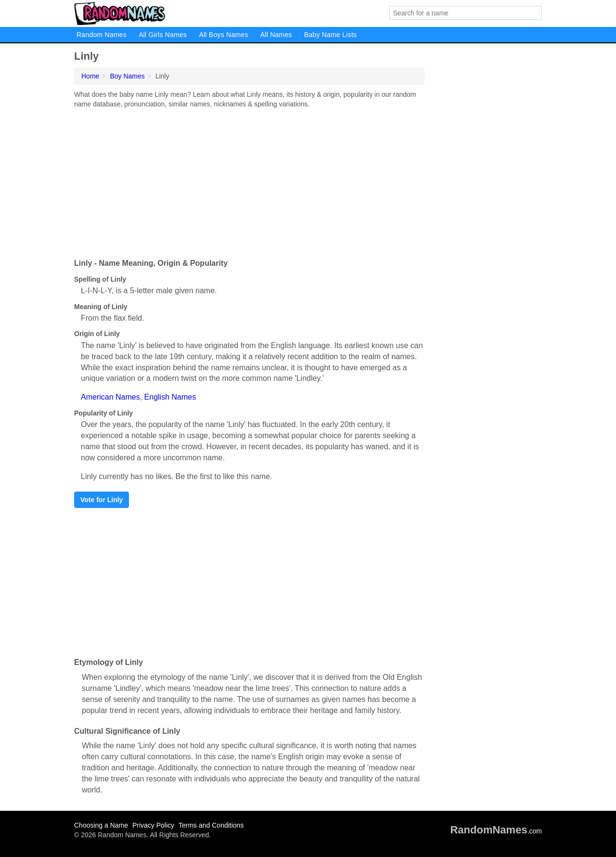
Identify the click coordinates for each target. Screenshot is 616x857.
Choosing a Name (101, 825)
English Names (170, 397)
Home (90, 76)
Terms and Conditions (211, 825)
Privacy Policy (153, 825)
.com (496, 831)
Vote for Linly (102, 500)
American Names (110, 397)
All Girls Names (163, 35)
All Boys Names (223, 35)
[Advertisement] (249, 181)
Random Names (102, 35)
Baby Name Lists (331, 35)
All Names (276, 35)
